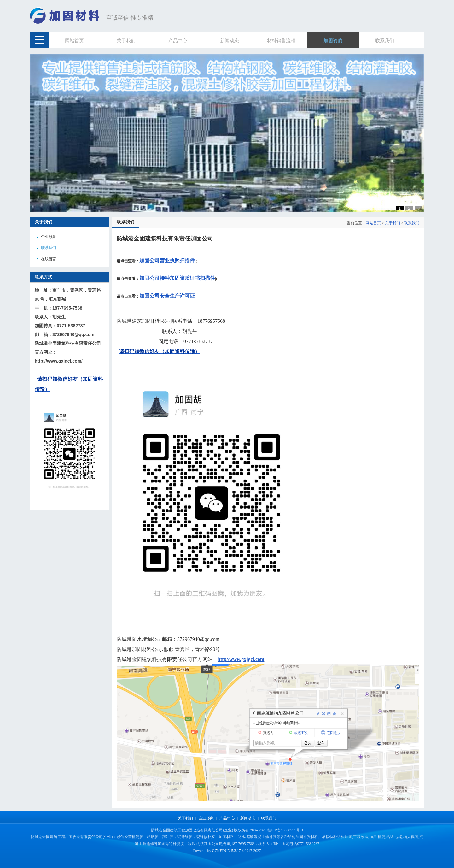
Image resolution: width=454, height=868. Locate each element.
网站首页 (373, 223)
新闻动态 (248, 818)
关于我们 (393, 223)
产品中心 (227, 818)
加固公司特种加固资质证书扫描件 (177, 278)
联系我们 (412, 223)
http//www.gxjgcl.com (241, 659)
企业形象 (206, 818)
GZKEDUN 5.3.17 (226, 851)
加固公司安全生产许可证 (167, 296)
